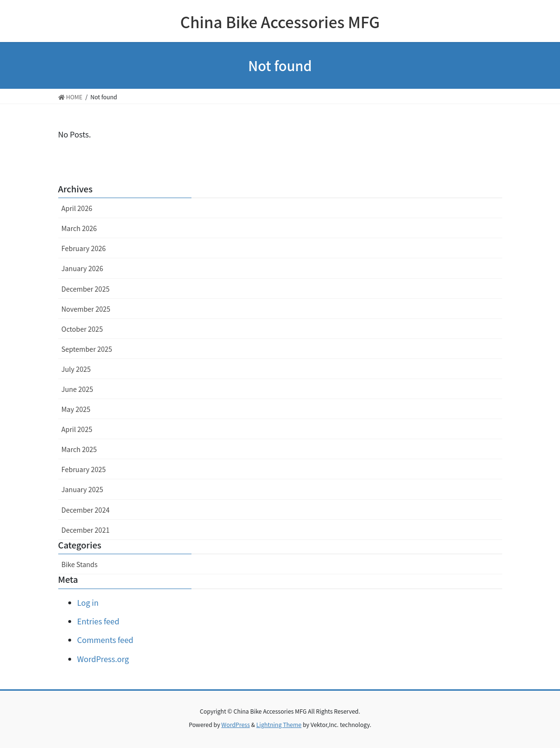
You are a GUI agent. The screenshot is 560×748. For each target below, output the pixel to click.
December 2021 (86, 530)
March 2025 (79, 449)
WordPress (236, 724)
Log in (88, 602)
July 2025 (76, 369)
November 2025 (86, 309)
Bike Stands (80, 564)
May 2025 (76, 409)
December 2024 (86, 510)
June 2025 (78, 389)
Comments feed (106, 640)
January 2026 (83, 268)
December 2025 (86, 289)
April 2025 (77, 429)
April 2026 (77, 208)
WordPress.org (103, 659)
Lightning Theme (279, 724)
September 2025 (87, 349)
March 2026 (79, 228)
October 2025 (82, 329)
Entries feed (98, 621)
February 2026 (84, 248)
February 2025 (84, 469)
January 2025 (83, 489)
